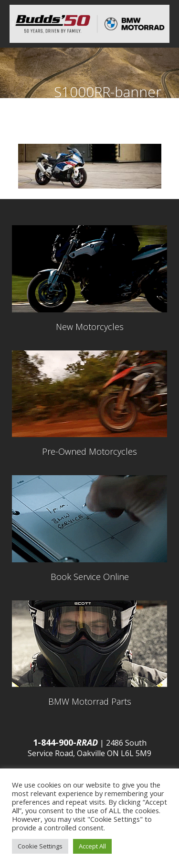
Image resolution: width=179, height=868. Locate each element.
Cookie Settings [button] (40, 846)
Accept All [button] (92, 846)
